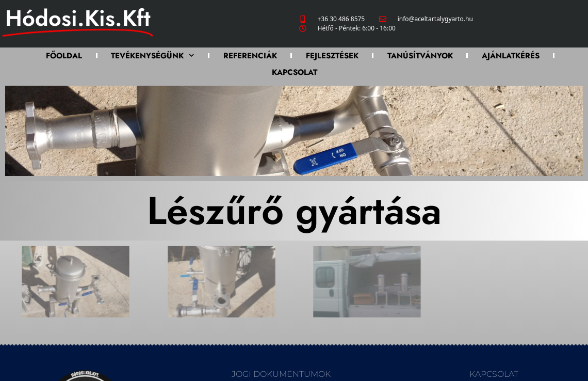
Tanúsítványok (420, 56)
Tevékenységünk (153, 55)
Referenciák (250, 56)
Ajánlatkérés (511, 56)
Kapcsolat (295, 72)
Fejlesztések (332, 56)
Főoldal (64, 56)
